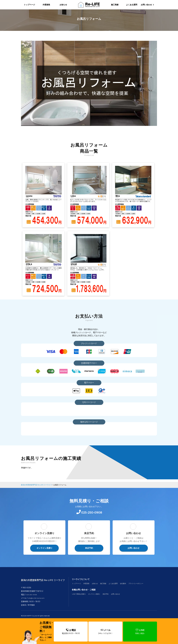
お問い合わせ (133, 553)
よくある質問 (132, 5)
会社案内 (129, 589)
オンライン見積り (44, 553)
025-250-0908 (32, 598)
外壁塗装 (46, 5)
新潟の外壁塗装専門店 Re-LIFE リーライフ (43, 584)
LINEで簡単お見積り (80, 600)
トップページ (29, 5)
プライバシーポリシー (144, 589)
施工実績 (115, 5)
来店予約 (89, 553)
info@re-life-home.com (38, 601)
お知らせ (63, 5)
